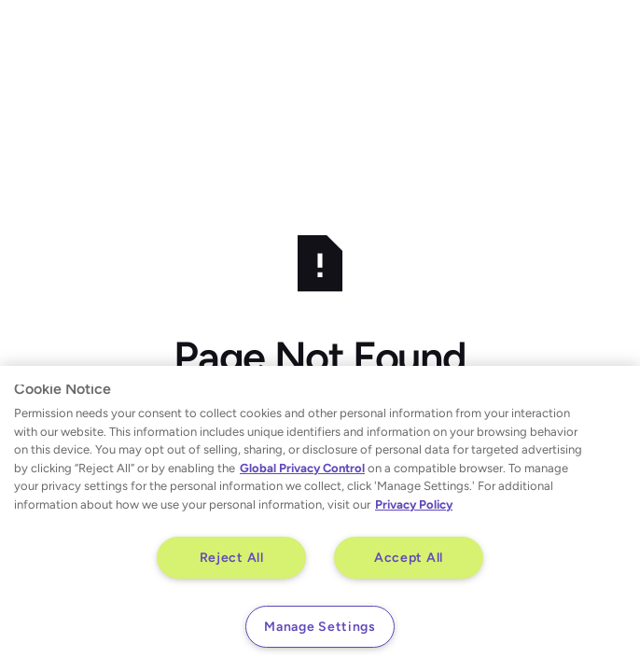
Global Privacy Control (302, 468)
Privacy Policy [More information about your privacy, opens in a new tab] (414, 504)
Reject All (232, 557)
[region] (320, 519)
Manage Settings (320, 626)
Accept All (409, 557)
